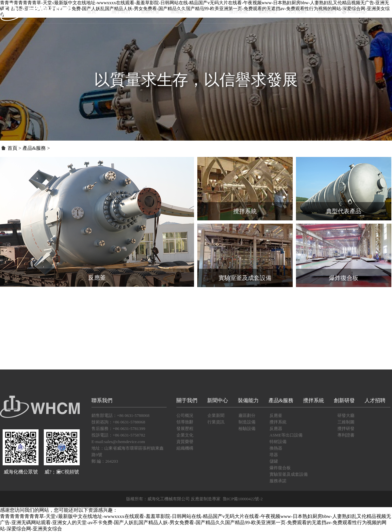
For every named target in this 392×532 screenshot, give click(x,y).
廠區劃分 (247, 415)
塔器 (274, 455)
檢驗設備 (247, 429)
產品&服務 (209, 12)
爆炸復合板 (280, 468)
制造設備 (247, 422)
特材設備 (278, 442)
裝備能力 (180, 12)
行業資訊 (216, 422)
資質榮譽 (185, 442)
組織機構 (185, 448)
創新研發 (150, 12)
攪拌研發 (346, 429)
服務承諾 (278, 481)
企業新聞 (216, 415)
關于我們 (121, 12)
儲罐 (274, 461)
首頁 (91, 12)
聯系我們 (327, 12)
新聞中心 (268, 12)
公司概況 (185, 415)
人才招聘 (297, 12)
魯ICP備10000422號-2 (243, 499)
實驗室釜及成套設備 (289, 474)
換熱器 (276, 448)
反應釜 (276, 415)
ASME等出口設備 (286, 435)
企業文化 (185, 435)
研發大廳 (346, 415)
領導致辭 (185, 422)
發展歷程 (185, 429)
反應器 (276, 429)
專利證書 (346, 435)
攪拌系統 (238, 12)
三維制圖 (346, 422)
